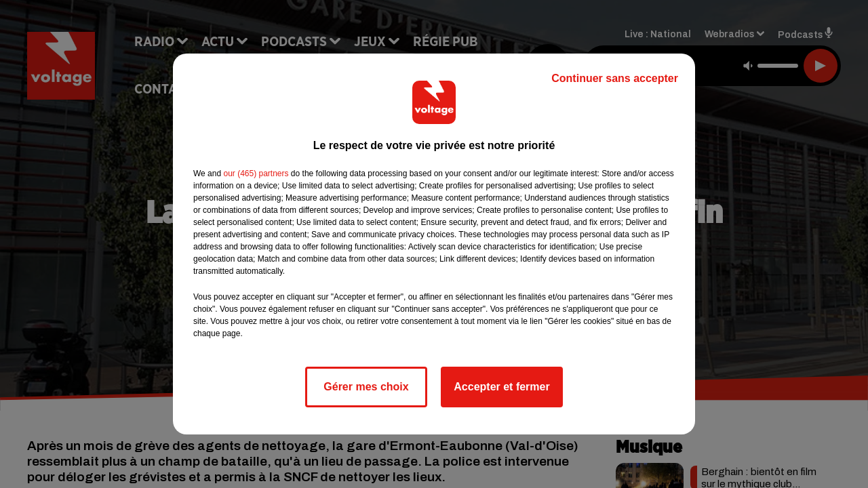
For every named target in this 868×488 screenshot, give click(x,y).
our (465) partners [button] (256, 174)
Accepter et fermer (501, 387)
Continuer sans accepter (615, 78)
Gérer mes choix (366, 387)
